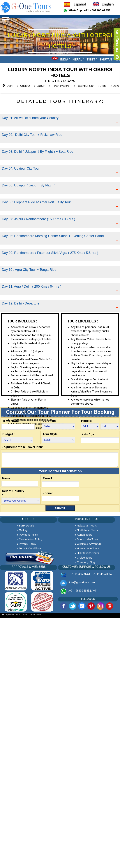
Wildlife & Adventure (88, 544)
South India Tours (86, 539)
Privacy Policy (26, 544)
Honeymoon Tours (87, 548)
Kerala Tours (83, 535)
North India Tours (86, 530)
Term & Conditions (29, 548)
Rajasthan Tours (86, 525)
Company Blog (85, 562)
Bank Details (25, 525)
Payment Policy (27, 535)
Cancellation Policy (29, 539)
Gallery (22, 530)
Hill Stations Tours (87, 553)
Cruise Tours (83, 558)
